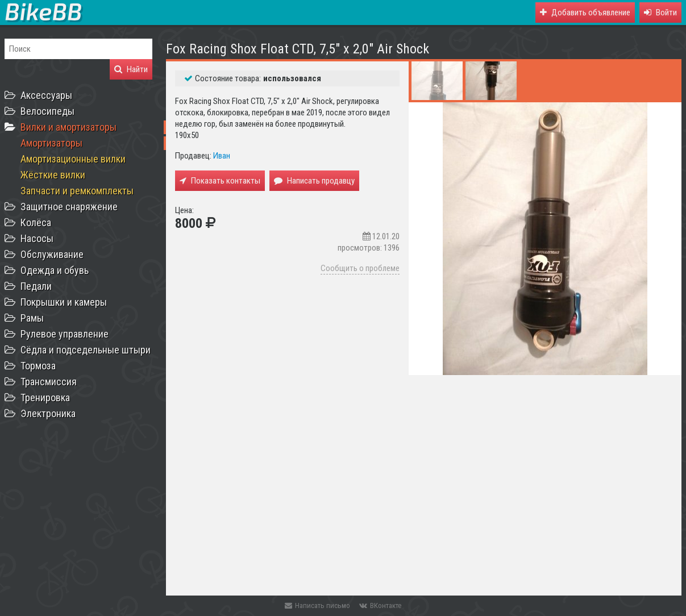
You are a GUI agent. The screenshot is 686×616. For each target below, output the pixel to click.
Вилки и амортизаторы (68, 127)
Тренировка (45, 398)
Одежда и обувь (55, 270)
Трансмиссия (49, 382)
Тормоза (38, 366)
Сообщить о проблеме (360, 268)
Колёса (36, 222)
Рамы (32, 318)
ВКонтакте (380, 605)
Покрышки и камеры (64, 302)
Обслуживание (52, 254)
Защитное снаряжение (69, 207)
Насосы (37, 238)
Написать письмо (317, 605)
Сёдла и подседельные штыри (86, 350)
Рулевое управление (65, 334)
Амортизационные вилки (73, 159)
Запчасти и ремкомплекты (77, 191)
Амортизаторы (51, 143)
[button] (660, 13)
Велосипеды (47, 111)
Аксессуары (46, 95)
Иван (222, 156)
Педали (36, 286)
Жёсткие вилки (53, 175)
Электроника (48, 413)
